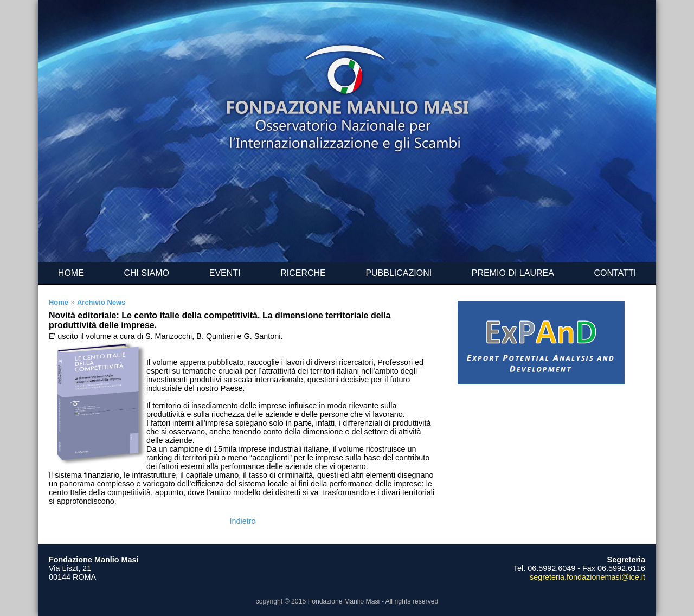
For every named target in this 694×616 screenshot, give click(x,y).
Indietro (243, 521)
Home (59, 302)
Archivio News (101, 302)
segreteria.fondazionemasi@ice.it (587, 577)
